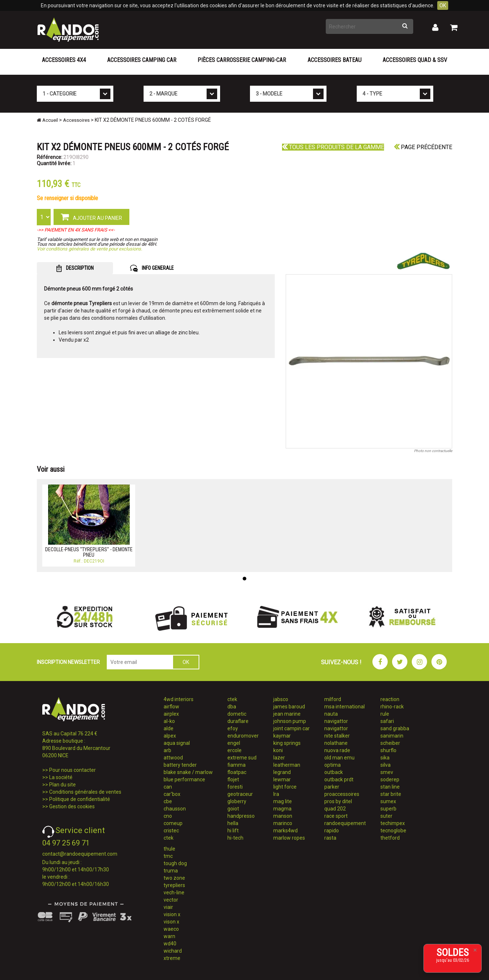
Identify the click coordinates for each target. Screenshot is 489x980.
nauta (331, 714)
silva (386, 765)
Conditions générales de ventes (85, 792)
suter (386, 816)
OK (443, 5)
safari (387, 721)
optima (332, 765)
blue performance (184, 779)
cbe (168, 801)
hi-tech (235, 838)
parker (332, 787)
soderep (390, 779)
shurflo (388, 750)
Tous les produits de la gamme (333, 147)
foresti (235, 787)
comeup (173, 823)
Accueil (47, 120)
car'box (172, 794)
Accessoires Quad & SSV (415, 60)
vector (171, 900)
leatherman (287, 765)
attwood (173, 758)
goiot (233, 809)
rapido (332, 831)
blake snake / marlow (188, 772)
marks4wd (285, 831)
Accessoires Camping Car (142, 60)
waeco (171, 929)
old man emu (339, 758)
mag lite (283, 801)
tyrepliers (174, 885)
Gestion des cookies (72, 806)
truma (171, 871)
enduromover (243, 736)
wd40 (170, 944)
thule (169, 849)
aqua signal (177, 743)
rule (385, 714)
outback (334, 772)
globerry (237, 801)
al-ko (169, 721)
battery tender (180, 765)
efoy (233, 728)
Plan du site (62, 785)
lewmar (282, 779)
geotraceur (240, 794)
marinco (283, 823)
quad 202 (335, 809)
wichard (173, 951)
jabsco (281, 699)
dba (232, 707)
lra (276, 794)
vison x (171, 922)
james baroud (289, 707)
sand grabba (395, 728)
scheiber (390, 743)
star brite (391, 794)
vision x (172, 914)
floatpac (237, 772)
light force (285, 787)
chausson (175, 809)
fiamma (236, 765)
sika (385, 758)
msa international (345, 707)
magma (282, 809)
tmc (168, 856)
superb (388, 809)
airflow (171, 707)
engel (234, 743)
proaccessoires (342, 794)
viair (168, 907)
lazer (279, 758)
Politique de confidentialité (80, 799)
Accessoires (76, 120)
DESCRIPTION (75, 268)
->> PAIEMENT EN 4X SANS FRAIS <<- (76, 230)
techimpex (393, 823)
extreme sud (242, 758)
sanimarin (392, 736)
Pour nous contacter (73, 770)
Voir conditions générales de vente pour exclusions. (89, 249)
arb (167, 750)
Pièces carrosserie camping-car (242, 60)
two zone (174, 878)
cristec (171, 831)
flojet (233, 779)
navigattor (336, 721)
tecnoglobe (393, 831)
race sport (336, 816)
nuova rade (337, 750)
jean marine (287, 714)
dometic (237, 714)
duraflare (238, 721)
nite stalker (337, 736)
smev (387, 772)
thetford (390, 838)
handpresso (241, 816)
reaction (390, 699)
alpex (170, 736)
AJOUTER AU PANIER (91, 217)
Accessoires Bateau (335, 60)
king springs (287, 743)
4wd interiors (179, 699)
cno (168, 816)
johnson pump (290, 721)
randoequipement (345, 823)
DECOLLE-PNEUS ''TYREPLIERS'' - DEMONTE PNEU (89, 552)
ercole (234, 750)
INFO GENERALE (152, 268)
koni (278, 750)
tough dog (175, 863)
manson (283, 816)
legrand (282, 772)
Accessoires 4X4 (64, 60)
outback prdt (339, 779)
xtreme (172, 958)
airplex (171, 714)
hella (233, 823)
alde (169, 728)
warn (169, 936)
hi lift (233, 831)
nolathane (336, 743)
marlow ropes (289, 838)
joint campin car (292, 728)
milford (333, 699)
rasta (330, 838)
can (168, 787)
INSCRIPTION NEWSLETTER (68, 662)
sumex (388, 801)
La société (61, 777)
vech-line (174, 892)
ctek (169, 838)
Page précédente (423, 147)
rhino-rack (392, 707)
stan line (390, 787)
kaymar (282, 736)
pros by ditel (338, 801)
